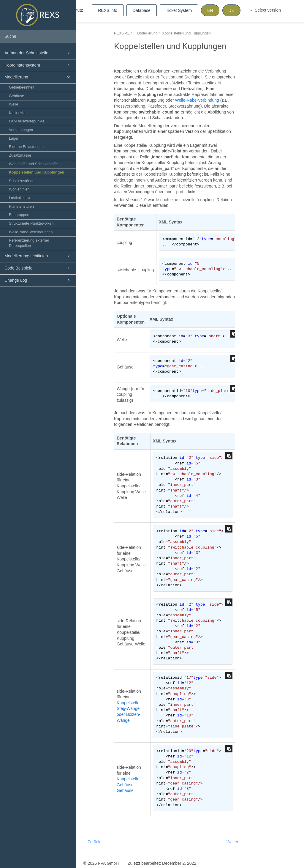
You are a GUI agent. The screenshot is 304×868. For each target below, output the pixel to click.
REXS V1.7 (123, 33)
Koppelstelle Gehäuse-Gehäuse (128, 785)
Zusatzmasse (20, 155)
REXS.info (108, 10)
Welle (14, 104)
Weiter (232, 842)
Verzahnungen (21, 130)
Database (142, 10)
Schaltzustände (22, 181)
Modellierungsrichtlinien (38, 256)
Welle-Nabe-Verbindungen (31, 232)
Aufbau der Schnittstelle (38, 53)
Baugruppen (19, 215)
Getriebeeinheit (22, 87)
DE (231, 10)
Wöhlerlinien (19, 189)
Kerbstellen (18, 113)
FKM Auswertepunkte (27, 121)
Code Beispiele (38, 268)
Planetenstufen (21, 207)
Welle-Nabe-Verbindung (197, 100)
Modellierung (38, 77)
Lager (14, 138)
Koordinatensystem (38, 65)
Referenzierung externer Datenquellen (29, 243)
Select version (265, 10)
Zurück (94, 842)
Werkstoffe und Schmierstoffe (33, 164)
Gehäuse (16, 96)
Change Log (38, 280)
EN (210, 10)
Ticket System (179, 10)
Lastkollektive (20, 198)
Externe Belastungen (26, 147)
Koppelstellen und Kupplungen (37, 172)
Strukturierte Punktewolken (31, 223)
